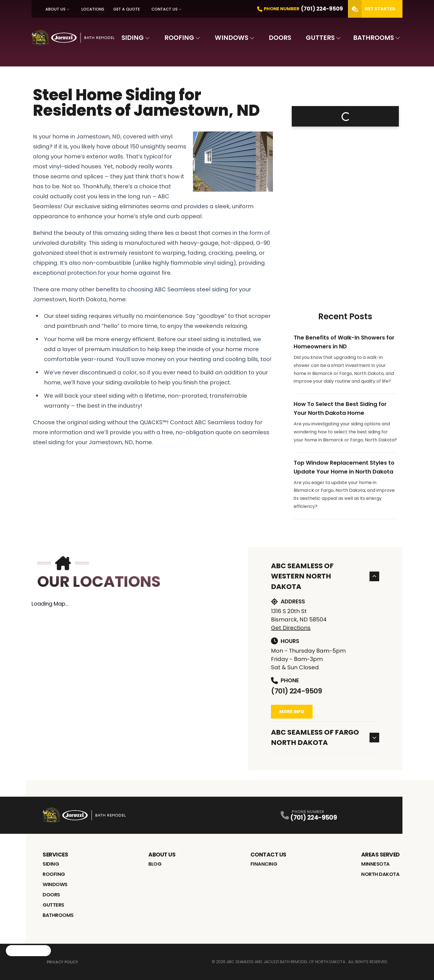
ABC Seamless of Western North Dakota (325, 576)
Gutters (320, 38)
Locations (93, 9)
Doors (280, 38)
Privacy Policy (62, 962)
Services (55, 855)
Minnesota (375, 864)
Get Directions (291, 628)
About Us (55, 9)
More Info (292, 712)
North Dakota (380, 874)
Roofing (179, 38)
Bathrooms (374, 38)
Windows (232, 38)
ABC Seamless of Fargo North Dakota (325, 738)
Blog (155, 864)
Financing (264, 864)
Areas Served (380, 855)
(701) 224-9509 (296, 691)
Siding (133, 38)
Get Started (372, 9)
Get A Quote (126, 9)
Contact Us (164, 9)
